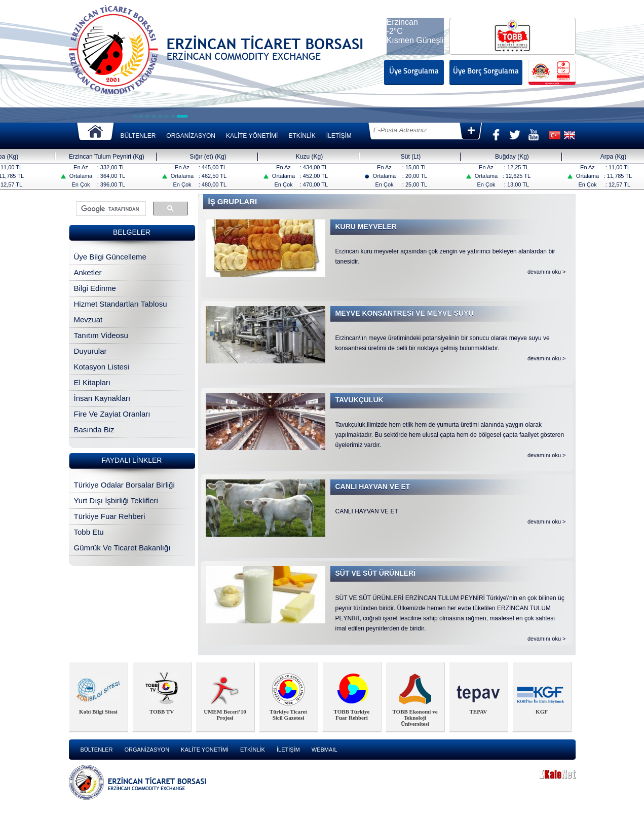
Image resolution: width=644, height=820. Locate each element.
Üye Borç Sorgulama (486, 72)
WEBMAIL (325, 750)
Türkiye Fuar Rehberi (110, 516)
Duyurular (90, 351)
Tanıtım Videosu (101, 335)
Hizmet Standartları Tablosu (121, 304)
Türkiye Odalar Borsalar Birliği (124, 485)
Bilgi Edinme (95, 288)
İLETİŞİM (339, 136)
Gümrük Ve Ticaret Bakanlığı (122, 548)
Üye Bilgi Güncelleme (110, 257)
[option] (99, 697)
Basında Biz (94, 430)
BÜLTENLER (138, 136)
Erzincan (402, 22)
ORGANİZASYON (191, 136)
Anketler (88, 272)
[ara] (110, 209)
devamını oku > (547, 272)
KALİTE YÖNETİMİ (252, 136)
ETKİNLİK (302, 136)
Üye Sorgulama (414, 72)
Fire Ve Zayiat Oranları (112, 414)
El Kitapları (92, 382)
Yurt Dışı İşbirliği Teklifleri (116, 500)
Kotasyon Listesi (102, 367)
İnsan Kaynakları (102, 398)
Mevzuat (88, 320)
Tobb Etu (89, 532)
